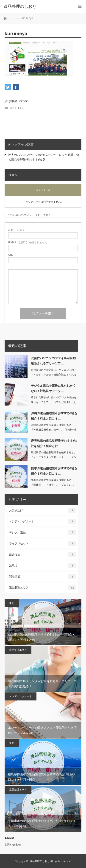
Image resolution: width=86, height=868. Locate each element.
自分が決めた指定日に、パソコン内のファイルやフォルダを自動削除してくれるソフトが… (54, 375)
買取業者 (43, 577)
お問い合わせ (13, 845)
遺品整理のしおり (40, 861)
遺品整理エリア (43, 588)
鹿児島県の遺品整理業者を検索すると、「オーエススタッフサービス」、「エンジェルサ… (54, 457)
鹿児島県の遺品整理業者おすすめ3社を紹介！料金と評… (54, 443)
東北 (12, 603)
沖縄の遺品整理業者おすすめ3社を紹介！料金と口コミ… (54, 416)
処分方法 (43, 554)
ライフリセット (43, 543)
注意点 (43, 566)
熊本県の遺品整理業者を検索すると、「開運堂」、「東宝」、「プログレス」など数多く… (54, 485)
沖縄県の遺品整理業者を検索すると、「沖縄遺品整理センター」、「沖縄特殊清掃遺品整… (54, 430)
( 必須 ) (16, 230)
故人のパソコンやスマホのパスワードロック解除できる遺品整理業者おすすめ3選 (44, 157)
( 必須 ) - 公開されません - (28, 242)
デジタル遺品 (43, 532)
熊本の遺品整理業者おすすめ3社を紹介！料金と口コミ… (54, 471)
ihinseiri (24, 101)
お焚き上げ (43, 510)
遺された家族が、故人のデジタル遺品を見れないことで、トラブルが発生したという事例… (54, 402)
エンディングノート (43, 521)
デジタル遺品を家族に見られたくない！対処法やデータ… (53, 388)
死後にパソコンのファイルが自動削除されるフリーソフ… (53, 361)
